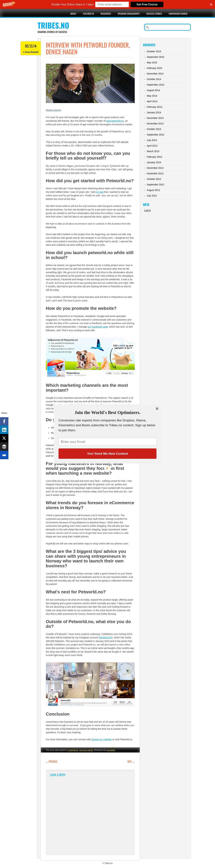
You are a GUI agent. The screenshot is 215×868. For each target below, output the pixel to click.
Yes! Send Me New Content (107, 453)
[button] (107, 412)
